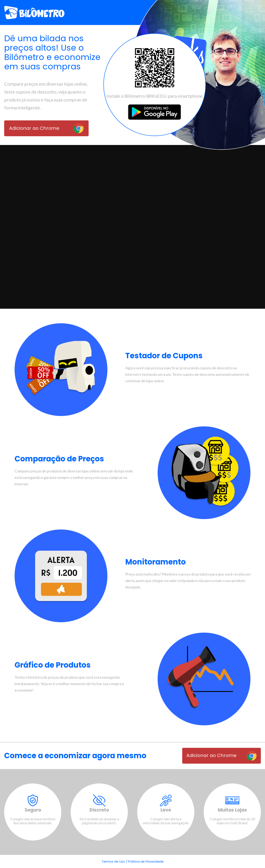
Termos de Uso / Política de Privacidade (133, 861)
